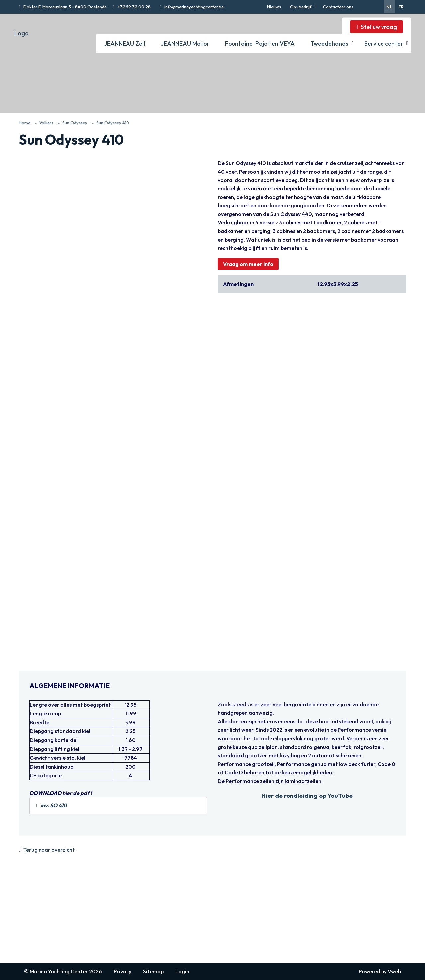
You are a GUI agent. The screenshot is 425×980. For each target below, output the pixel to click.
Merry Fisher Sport (199, 934)
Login (182, 971)
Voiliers (46, 123)
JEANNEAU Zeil (125, 43)
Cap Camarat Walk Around (208, 920)
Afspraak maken (37, 934)
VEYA (264, 912)
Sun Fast (108, 913)
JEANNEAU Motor (185, 43)
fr (401, 7)
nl (389, 7)
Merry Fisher (192, 913)
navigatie (33, 894)
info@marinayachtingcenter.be (194, 7)
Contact (28, 927)
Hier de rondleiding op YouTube (307, 796)
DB (181, 942)
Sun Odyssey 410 (113, 123)
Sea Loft (188, 949)
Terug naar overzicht (49, 850)
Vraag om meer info (248, 264)
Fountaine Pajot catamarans (290, 919)
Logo (21, 33)
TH (181, 905)
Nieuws (274, 7)
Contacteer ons (338, 7)
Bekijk (26, 162)
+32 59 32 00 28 (134, 7)
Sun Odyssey (75, 123)
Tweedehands (329, 43)
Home (24, 123)
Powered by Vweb (380, 971)
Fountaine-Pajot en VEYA (260, 43)
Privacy (123, 971)
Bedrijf (26, 920)
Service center (384, 43)
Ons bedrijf (301, 7)
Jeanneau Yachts (118, 920)
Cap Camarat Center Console (212, 927)
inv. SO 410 (51, 805)
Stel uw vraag (379, 27)
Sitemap (153, 971)
